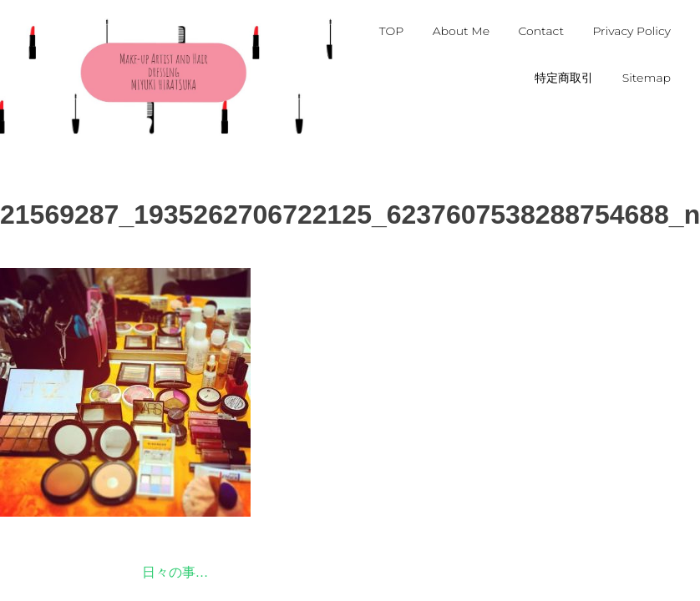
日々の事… (175, 572)
